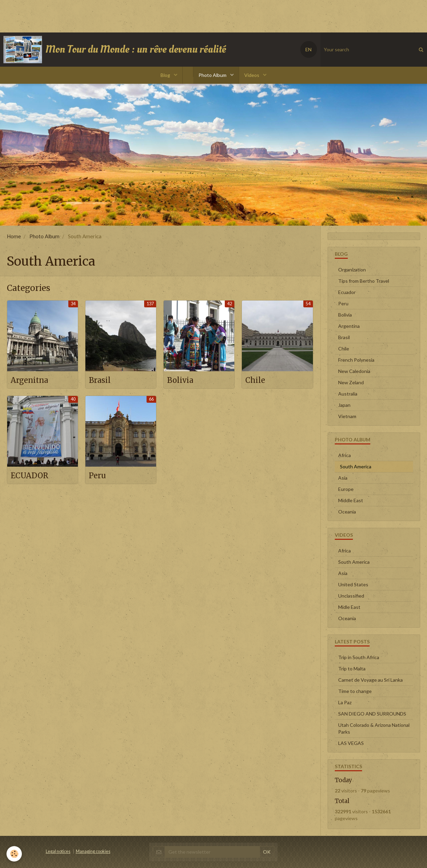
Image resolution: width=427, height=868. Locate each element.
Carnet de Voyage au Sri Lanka (370, 680)
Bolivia (182, 380)
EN (308, 49)
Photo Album (213, 75)
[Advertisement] (124, 15)
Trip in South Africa (359, 657)
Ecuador (347, 292)
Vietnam (347, 416)
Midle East (349, 607)
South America (354, 562)
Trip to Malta (352, 669)
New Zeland (351, 382)
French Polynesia (356, 360)
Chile (256, 380)
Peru (98, 476)
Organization (352, 270)
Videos (252, 75)
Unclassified (351, 596)
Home (14, 236)
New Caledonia (354, 371)
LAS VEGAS (351, 743)
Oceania (347, 512)
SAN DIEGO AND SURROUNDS (372, 714)
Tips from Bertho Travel (364, 281)
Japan (344, 405)
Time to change (355, 691)
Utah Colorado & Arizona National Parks (374, 728)
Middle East (351, 500)
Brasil (101, 380)
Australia (348, 394)
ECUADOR (31, 476)
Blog (166, 75)
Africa (345, 455)
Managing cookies (93, 851)
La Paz (345, 702)
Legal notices (58, 851)
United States (353, 584)
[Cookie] (15, 854)
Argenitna (31, 380)
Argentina (349, 326)
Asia (343, 478)
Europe (346, 489)
